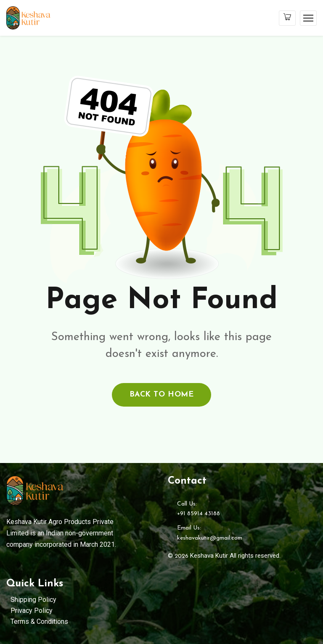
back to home (161, 395)
